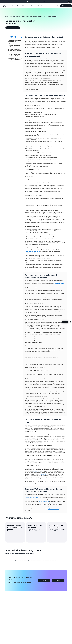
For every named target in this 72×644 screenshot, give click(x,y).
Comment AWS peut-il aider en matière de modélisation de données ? (15, 60)
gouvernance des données (59, 284)
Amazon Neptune (29, 499)
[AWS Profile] (69, 2)
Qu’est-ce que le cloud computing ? (13, 17)
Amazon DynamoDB (44, 474)
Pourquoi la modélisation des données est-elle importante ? (14, 42)
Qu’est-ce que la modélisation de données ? (15, 37)
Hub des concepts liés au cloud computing (31, 17)
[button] (20, 6)
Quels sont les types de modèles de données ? (14, 46)
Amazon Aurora (37, 471)
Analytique (44, 17)
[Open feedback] (71, 322)
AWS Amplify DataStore (44, 501)
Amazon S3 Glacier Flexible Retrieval (33, 251)
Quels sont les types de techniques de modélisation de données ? (15, 51)
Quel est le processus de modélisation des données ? (15, 55)
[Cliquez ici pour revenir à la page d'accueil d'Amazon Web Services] (5, 6)
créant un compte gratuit (54, 509)
